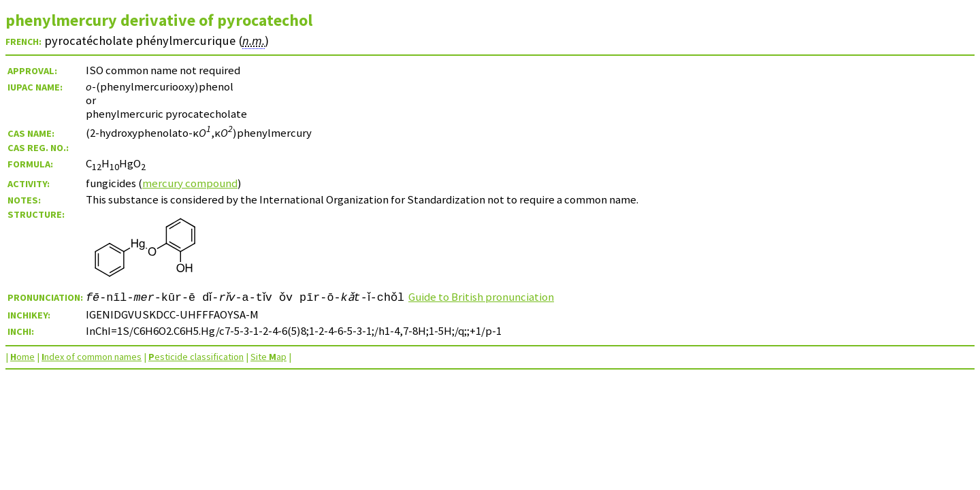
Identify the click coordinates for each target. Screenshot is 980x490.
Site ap (268, 357)
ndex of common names (92, 357)
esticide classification (196, 357)
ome (22, 357)
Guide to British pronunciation (499, 297)
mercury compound (190, 183)
